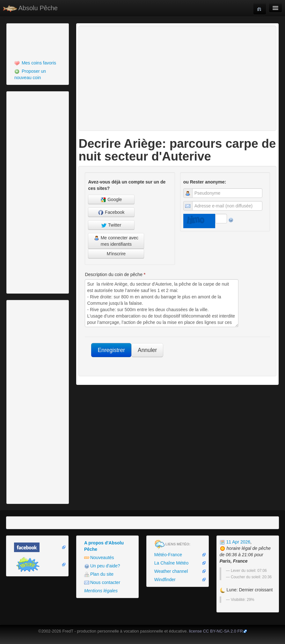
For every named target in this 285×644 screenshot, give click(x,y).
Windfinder (165, 580)
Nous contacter (102, 583)
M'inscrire (116, 254)
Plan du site (99, 574)
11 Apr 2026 (235, 542)
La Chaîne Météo (171, 563)
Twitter (111, 225)
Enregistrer (111, 350)
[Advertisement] (43, 41)
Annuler (147, 350)
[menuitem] (38, 63)
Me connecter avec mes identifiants (116, 241)
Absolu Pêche (30, 8)
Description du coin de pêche (115, 274)
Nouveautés (99, 558)
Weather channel (171, 571)
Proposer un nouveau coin (30, 74)
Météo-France (168, 555)
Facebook (111, 212)
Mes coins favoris (35, 63)
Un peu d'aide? (102, 566)
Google (111, 200)
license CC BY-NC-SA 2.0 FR (216, 631)
